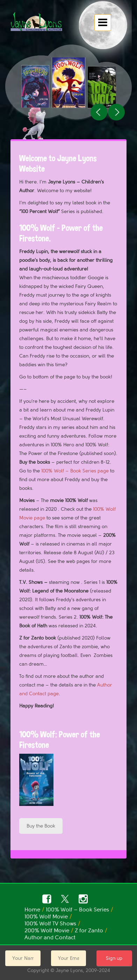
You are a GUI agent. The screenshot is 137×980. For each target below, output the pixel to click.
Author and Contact (50, 938)
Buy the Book (41, 826)
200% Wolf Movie (47, 931)
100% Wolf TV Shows (50, 924)
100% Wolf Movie (46, 917)
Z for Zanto (89, 931)
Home (32, 910)
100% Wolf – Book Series (77, 910)
